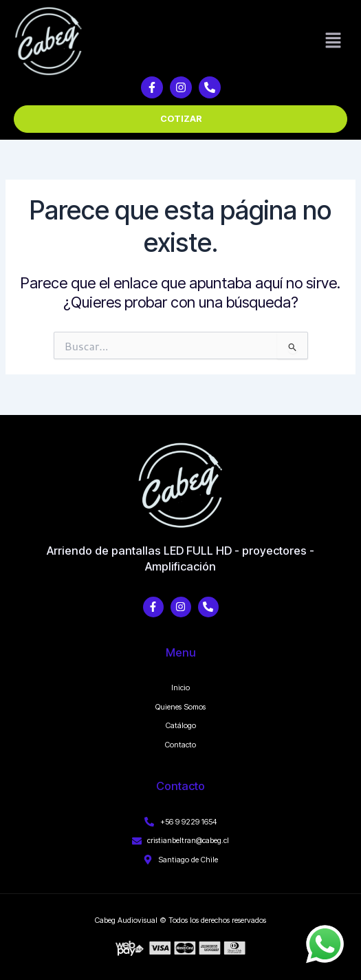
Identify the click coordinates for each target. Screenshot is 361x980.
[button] (333, 42)
